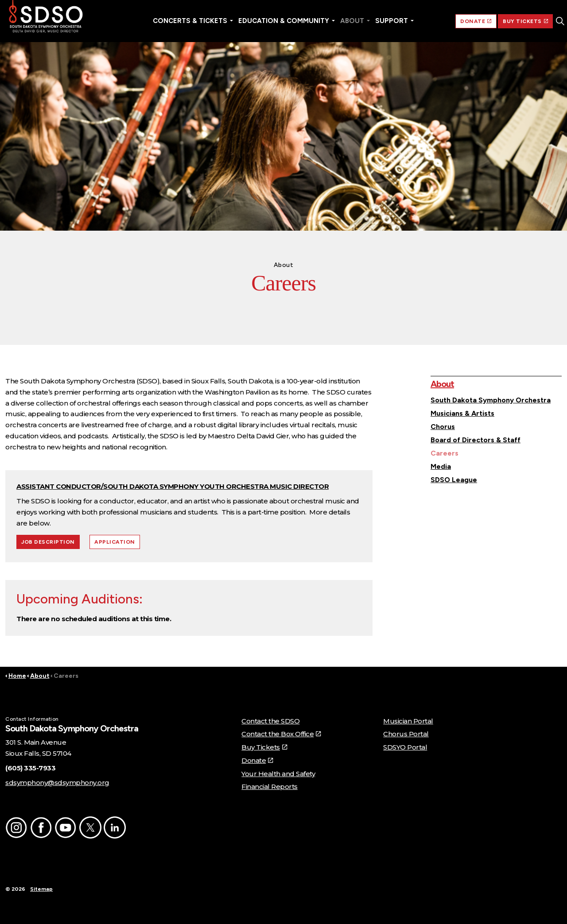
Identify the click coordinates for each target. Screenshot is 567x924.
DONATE (476, 21)
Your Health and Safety (278, 774)
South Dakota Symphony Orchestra (491, 400)
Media (441, 466)
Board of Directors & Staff (476, 440)
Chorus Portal (406, 734)
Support (392, 21)
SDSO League (454, 480)
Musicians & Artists (462, 413)
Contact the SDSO (270, 721)
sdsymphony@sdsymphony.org (57, 783)
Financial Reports (270, 787)
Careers (445, 453)
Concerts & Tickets (190, 21)
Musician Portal (408, 721)
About (352, 21)
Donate (257, 760)
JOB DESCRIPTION (48, 542)
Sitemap (41, 889)
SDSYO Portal (405, 747)
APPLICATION (115, 542)
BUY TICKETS (525, 21)
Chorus (443, 427)
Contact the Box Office (281, 734)
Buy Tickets (264, 747)
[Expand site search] (560, 21)
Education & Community (284, 21)
